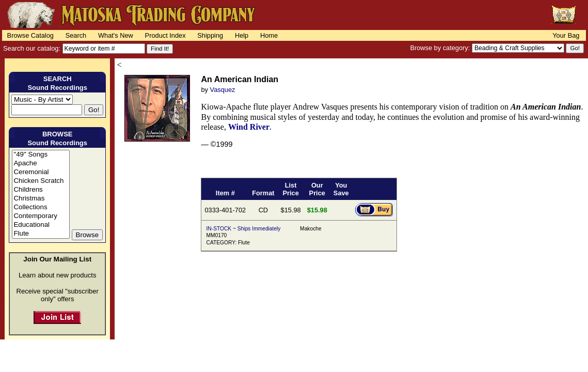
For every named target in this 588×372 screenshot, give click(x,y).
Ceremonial (41, 172)
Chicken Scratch (41, 181)
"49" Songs (41, 155)
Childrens (41, 190)
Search (76, 35)
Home (269, 35)
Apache (41, 164)
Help (242, 35)
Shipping (210, 35)
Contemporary (41, 216)
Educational (41, 225)
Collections (41, 207)
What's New (116, 35)
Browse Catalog (30, 35)
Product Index (165, 35)
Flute (41, 234)
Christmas (41, 199)
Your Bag (566, 35)
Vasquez (223, 90)
